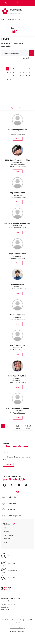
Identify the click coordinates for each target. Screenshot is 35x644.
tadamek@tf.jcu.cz (20, 258)
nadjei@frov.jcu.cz (20, 413)
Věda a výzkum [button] (14, 516)
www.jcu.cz (5, 610)
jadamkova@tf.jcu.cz (20, 319)
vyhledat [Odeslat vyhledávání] (31, 53)
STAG (4, 528)
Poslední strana (28, 427)
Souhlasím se (17, 458)
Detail (18, 139)
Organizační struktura (17, 108)
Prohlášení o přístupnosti (18, 631)
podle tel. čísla (6, 46)
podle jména (6, 43)
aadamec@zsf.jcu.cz (20, 197)
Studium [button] (11, 510)
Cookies (17, 623)
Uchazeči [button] (12, 503)
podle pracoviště (19, 43)
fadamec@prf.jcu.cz (20, 165)
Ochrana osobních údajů (17, 628)
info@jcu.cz (5, 607)
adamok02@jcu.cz (20, 350)
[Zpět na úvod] (17, 11)
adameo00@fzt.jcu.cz (20, 289)
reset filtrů (25, 58)
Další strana (18, 427)
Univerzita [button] (12, 497)
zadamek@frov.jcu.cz (20, 228)
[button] (6, 3)
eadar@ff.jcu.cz (20, 380)
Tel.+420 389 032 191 (8, 604)
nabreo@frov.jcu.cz (20, 134)
